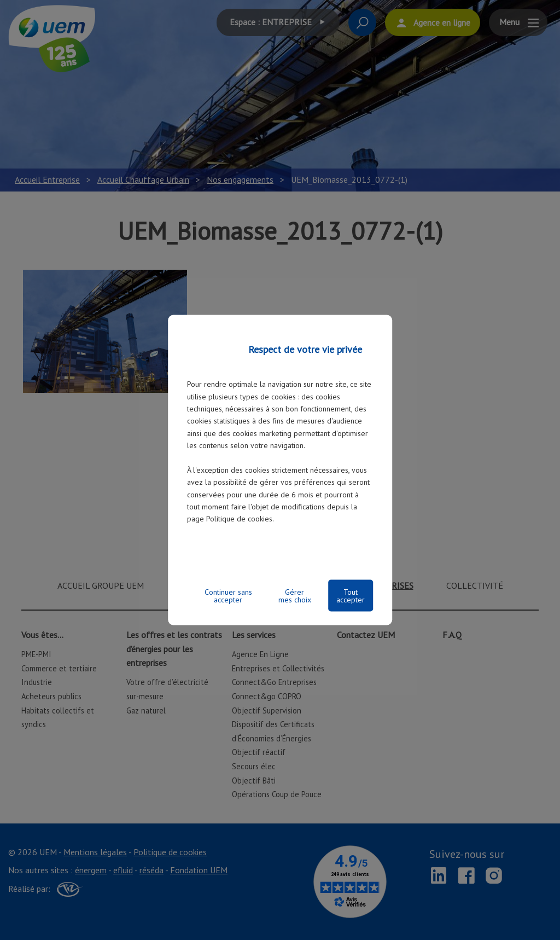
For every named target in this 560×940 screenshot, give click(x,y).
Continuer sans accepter (228, 595)
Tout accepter (351, 595)
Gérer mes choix (295, 595)
